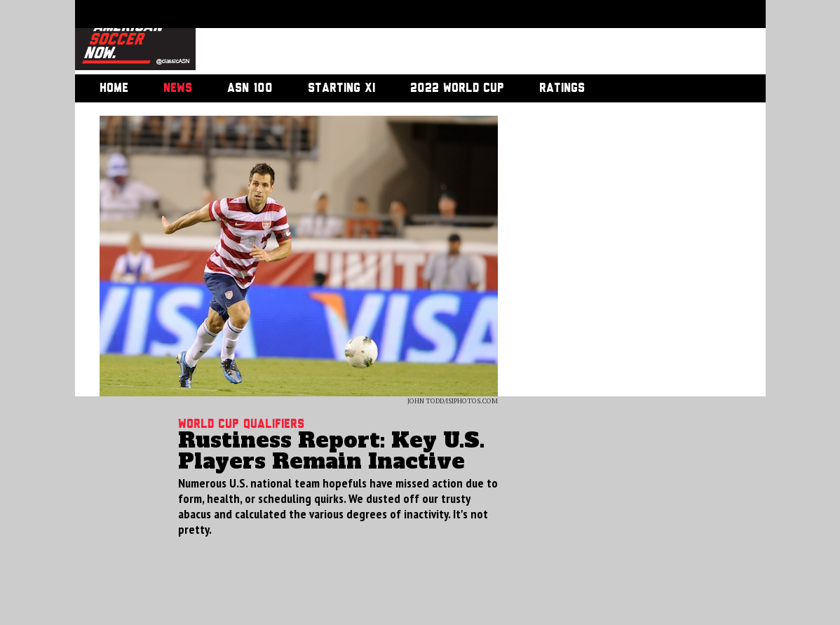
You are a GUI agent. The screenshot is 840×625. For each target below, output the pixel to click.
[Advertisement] (465, 39)
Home (114, 88)
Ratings (562, 88)
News (178, 88)
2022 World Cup (457, 88)
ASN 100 (250, 88)
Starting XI (341, 88)
